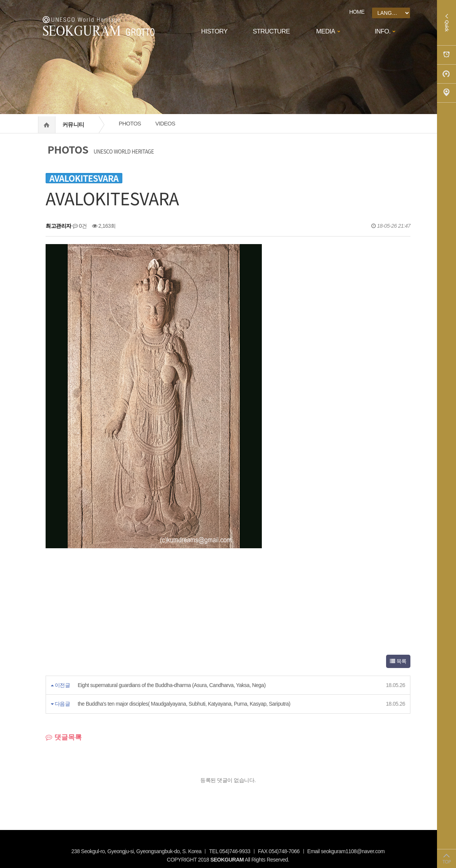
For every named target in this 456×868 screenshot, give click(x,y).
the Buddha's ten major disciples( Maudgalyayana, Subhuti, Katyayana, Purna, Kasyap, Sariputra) (184, 704)
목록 (398, 661)
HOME (357, 12)
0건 (80, 226)
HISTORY (214, 31)
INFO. (383, 31)
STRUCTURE (271, 31)
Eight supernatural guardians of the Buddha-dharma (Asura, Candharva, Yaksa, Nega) (171, 685)
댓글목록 (64, 737)
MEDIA (326, 31)
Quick (446, 23)
